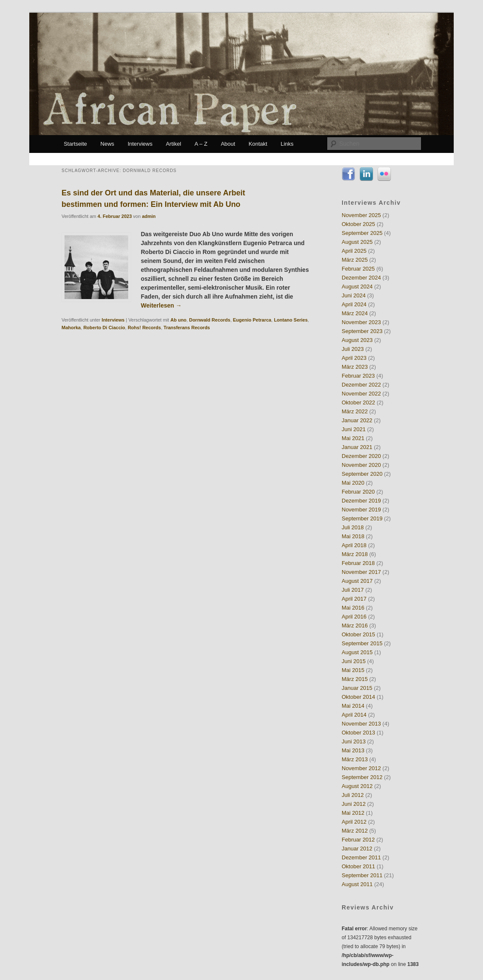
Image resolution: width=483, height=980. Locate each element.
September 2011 (362, 875)
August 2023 (357, 340)
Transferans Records (187, 328)
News (108, 144)
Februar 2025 (358, 269)
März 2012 (355, 831)
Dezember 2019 (361, 501)
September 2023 (362, 331)
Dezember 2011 (361, 857)
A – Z (201, 144)
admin (149, 216)
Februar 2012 (358, 840)
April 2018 (354, 545)
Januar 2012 (357, 849)
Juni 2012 (354, 804)
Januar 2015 (357, 688)
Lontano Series (291, 320)
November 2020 (361, 465)
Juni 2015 (354, 661)
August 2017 (357, 581)
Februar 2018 (358, 563)
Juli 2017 (353, 590)
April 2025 (354, 251)
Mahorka (71, 328)
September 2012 (362, 777)
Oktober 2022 (358, 402)
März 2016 (355, 626)
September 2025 (362, 233)
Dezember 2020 (361, 456)
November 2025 (361, 215)
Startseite (75, 144)
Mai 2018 (353, 536)
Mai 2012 (353, 813)
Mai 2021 (353, 438)
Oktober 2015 (358, 634)
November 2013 (361, 724)
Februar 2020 (358, 492)
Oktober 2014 (358, 697)
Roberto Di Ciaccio (104, 328)
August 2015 (357, 652)
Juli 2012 (353, 795)
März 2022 (355, 411)
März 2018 (355, 554)
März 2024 (355, 313)
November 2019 (361, 510)
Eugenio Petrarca (252, 320)
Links (287, 144)
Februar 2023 (358, 376)
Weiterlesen (161, 305)
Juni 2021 (354, 429)
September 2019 (362, 518)
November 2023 (361, 322)
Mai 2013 (353, 750)
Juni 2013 (354, 741)
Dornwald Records (209, 320)
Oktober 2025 (358, 224)
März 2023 (355, 367)
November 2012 (361, 768)
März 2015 (355, 679)
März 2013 (355, 759)
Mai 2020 (353, 483)
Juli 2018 (353, 527)
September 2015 (362, 643)
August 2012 (357, 786)
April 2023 (354, 358)
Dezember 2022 (361, 385)
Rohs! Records (144, 328)
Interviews (140, 144)
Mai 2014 (353, 706)
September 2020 (362, 474)
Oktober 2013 (358, 733)
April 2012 (354, 822)
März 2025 (355, 260)
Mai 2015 (353, 670)
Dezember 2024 (361, 278)
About (228, 144)
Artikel (174, 144)
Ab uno (178, 320)
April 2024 (354, 304)
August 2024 (357, 287)
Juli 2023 (353, 349)
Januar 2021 (357, 447)
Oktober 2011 (358, 866)
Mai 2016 (353, 608)
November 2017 (361, 572)
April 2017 (354, 599)
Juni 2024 (354, 295)
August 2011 (357, 884)
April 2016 (354, 617)
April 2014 (354, 715)
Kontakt (258, 144)
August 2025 (357, 242)
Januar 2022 (357, 420)
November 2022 (361, 394)
